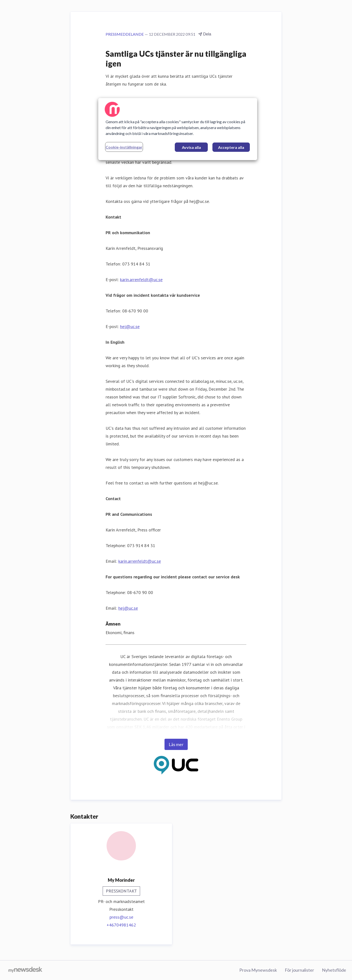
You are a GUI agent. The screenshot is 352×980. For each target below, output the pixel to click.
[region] (178, 129)
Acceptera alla (231, 147)
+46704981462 (121, 925)
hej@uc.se (130, 326)
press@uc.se (121, 917)
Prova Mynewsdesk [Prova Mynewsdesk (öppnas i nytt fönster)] (258, 970)
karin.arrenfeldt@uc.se (141, 280)
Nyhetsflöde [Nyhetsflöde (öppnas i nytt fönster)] (334, 970)
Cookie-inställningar (124, 147)
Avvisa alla (191, 147)
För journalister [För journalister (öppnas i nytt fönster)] (299, 970)
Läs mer (176, 744)
